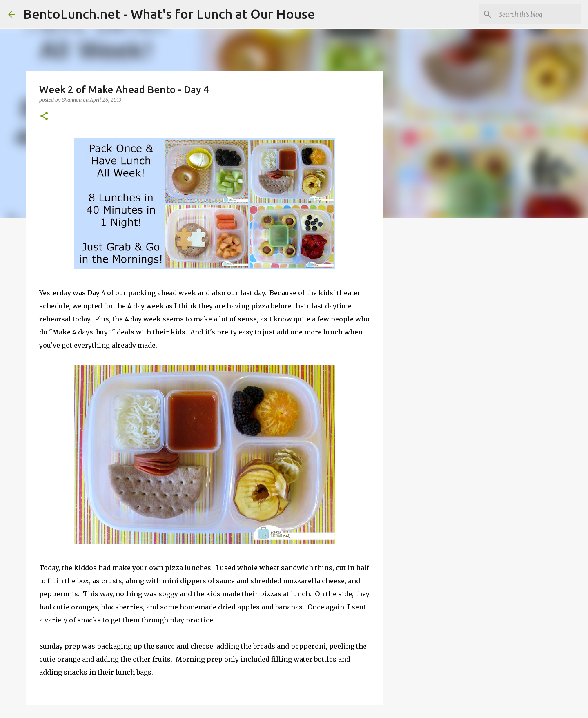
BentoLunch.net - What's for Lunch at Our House (169, 14)
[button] (44, 117)
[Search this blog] (539, 14)
